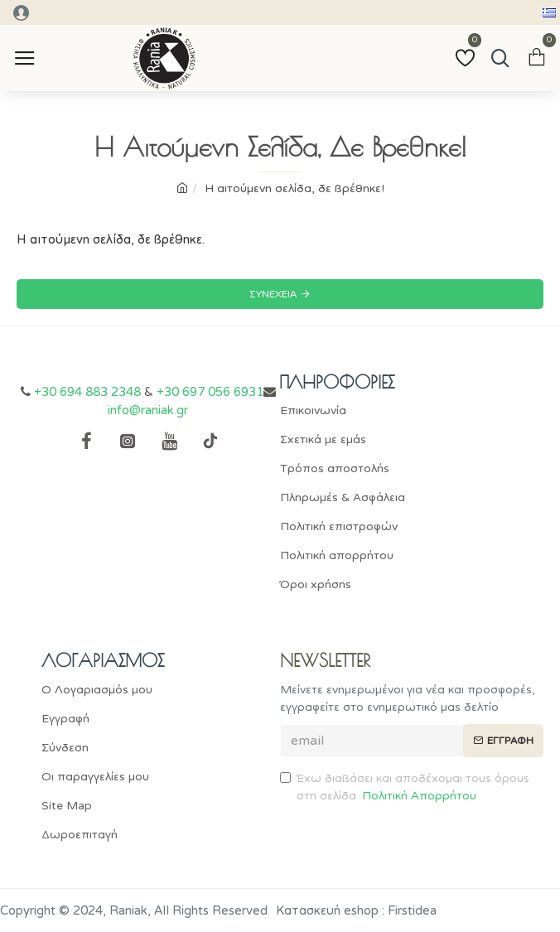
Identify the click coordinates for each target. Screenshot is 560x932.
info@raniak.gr (148, 410)
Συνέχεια (273, 294)
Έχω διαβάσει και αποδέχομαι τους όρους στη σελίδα (405, 788)
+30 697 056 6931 (210, 392)
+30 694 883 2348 (87, 392)
